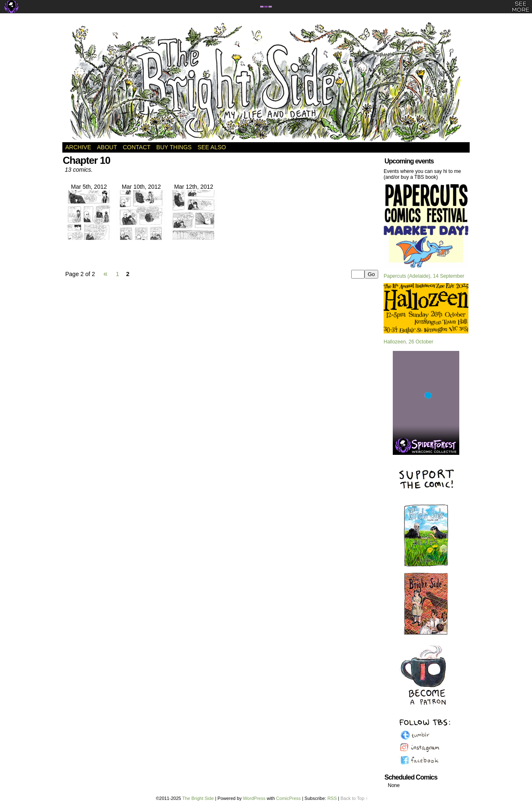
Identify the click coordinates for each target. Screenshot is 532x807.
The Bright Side (266, 82)
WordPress (254, 798)
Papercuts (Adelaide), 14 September (424, 276)
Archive (78, 147)
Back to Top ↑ (354, 798)
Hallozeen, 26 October (408, 342)
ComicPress (288, 798)
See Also (212, 147)
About (107, 147)
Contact (137, 147)
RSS (332, 798)
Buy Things (174, 147)
